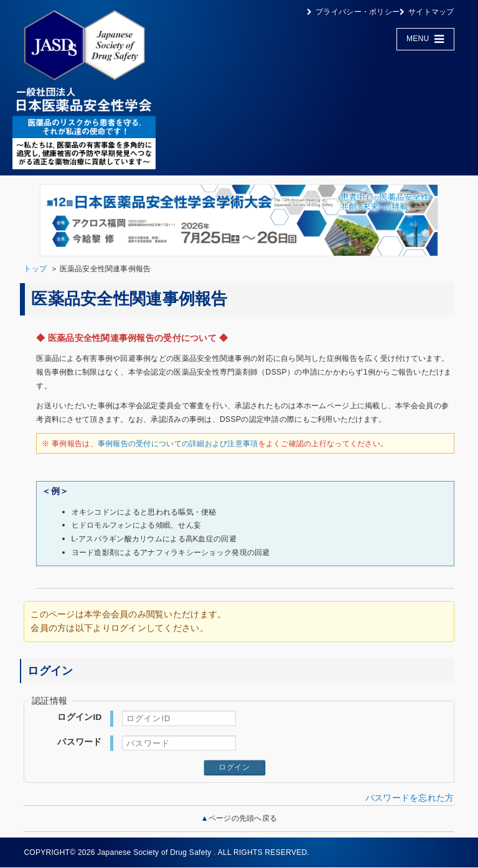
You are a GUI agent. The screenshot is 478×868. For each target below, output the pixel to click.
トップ (35, 269)
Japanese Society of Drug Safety (154, 852)
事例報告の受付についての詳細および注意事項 (178, 444)
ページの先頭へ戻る (243, 818)
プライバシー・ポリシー (358, 12)
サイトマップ (431, 12)
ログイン (235, 767)
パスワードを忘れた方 (410, 798)
